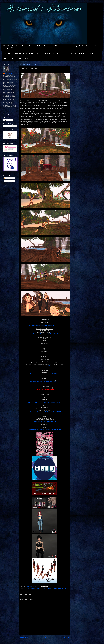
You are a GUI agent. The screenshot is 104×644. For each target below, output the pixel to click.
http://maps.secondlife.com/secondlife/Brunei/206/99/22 (44, 345)
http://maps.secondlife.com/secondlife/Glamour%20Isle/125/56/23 (44, 412)
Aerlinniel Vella (9, 73)
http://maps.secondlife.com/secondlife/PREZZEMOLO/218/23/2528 (44, 353)
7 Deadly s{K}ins (34, 588)
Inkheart (56, 588)
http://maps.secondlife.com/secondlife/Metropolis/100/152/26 (44, 326)
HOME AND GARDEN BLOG (19, 58)
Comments (7, 181)
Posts (6, 178)
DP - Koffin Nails (50, 588)
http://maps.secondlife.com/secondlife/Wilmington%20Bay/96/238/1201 (44, 391)
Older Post (65, 638)
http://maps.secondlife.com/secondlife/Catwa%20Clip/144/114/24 (44, 429)
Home (8, 54)
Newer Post (24, 638)
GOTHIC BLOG (51, 54)
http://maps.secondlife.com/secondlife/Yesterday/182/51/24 (44, 374)
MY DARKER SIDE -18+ (27, 54)
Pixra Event (61, 588)
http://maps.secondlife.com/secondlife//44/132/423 (44, 421)
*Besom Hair (27, 588)
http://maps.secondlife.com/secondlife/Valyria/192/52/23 (44, 366)
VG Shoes (23, 590)
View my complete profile (9, 110)
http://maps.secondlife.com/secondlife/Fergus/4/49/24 (44, 334)
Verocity (66, 588)
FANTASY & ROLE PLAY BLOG (80, 54)
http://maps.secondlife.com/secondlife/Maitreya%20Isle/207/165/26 (44, 402)
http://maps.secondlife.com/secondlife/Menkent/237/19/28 (44, 382)
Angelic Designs (42, 588)
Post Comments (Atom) (32, 641)
